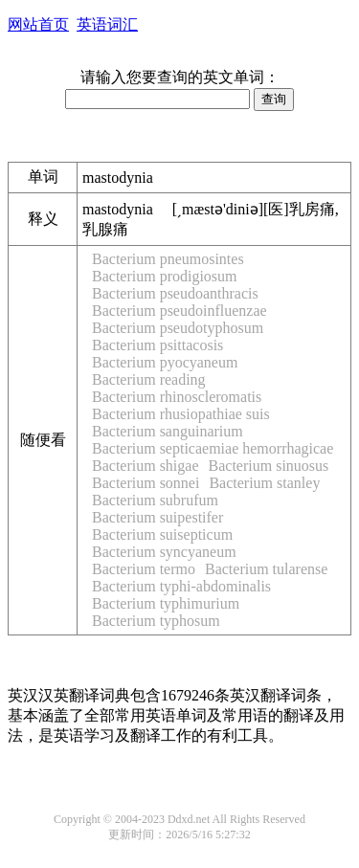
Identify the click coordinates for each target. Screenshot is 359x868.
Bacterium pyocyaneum (165, 362)
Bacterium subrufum (155, 500)
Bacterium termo (144, 569)
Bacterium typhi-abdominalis (181, 586)
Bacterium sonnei (146, 483)
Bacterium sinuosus (269, 466)
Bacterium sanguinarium (168, 431)
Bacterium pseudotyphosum (178, 328)
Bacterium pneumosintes (168, 259)
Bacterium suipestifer (157, 517)
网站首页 (38, 24)
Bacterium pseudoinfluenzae (179, 311)
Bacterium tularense (266, 569)
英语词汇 (107, 24)
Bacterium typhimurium (166, 603)
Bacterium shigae (146, 466)
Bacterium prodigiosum (165, 276)
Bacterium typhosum (156, 621)
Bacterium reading (149, 379)
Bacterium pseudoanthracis (175, 293)
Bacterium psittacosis (157, 345)
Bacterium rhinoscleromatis (177, 397)
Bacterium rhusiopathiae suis (181, 414)
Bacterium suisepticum (162, 534)
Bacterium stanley (264, 483)
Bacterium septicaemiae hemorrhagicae (213, 448)
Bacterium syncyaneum (164, 552)
